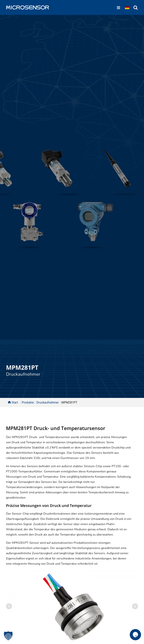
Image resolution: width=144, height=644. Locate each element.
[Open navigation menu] (118, 7)
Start (13, 402)
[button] (8, 636)
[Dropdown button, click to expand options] (127, 7)
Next (135, 606)
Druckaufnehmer (23, 374)
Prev (9, 606)
